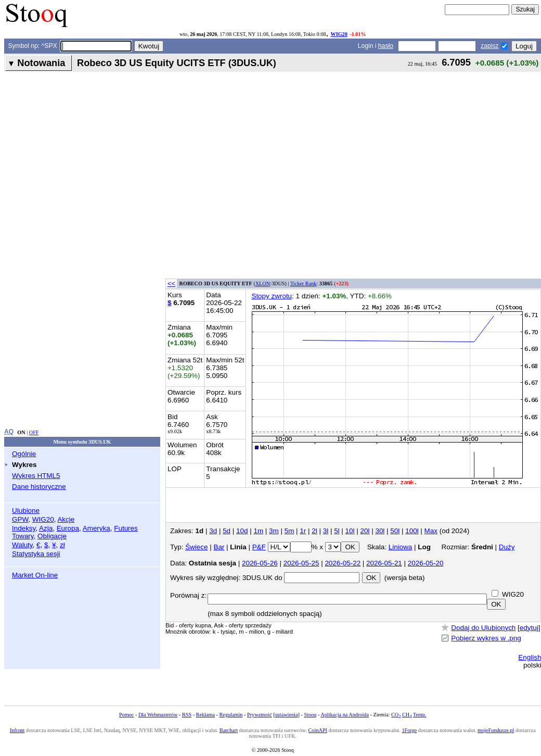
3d (213, 531)
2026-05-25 (301, 563)
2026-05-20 (426, 563)
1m (258, 531)
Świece (196, 547)
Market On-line (35, 575)
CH (407, 715)
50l (395, 531)
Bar (219, 547)
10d (242, 531)
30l (380, 531)
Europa (68, 528)
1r (303, 531)
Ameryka (96, 528)
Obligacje (52, 536)
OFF (34, 432)
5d (227, 531)
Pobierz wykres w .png (486, 638)
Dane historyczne (39, 487)
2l (314, 531)
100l (412, 531)
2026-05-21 (384, 563)
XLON (263, 283)
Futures (126, 528)
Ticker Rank (304, 283)
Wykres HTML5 (36, 476)
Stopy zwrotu (272, 296)
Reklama (205, 715)
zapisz (490, 46)
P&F (259, 547)
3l (326, 531)
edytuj (529, 628)
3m (274, 531)
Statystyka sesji (36, 554)
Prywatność (260, 715)
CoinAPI (318, 730)
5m (289, 531)
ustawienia (287, 715)
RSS (187, 715)
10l (350, 531)
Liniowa (401, 547)
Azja (46, 528)
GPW (20, 519)
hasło (386, 46)
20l (365, 531)
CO (396, 715)
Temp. (420, 715)
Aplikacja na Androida (345, 715)
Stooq (310, 715)
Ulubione (26, 511)
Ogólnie (24, 454)
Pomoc (126, 715)
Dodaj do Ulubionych (483, 628)
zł (62, 545)
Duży (507, 547)
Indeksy (24, 528)
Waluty (22, 545)
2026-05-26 (260, 563)
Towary (23, 536)
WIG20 (339, 34)
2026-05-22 (343, 563)
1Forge (409, 730)
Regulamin (231, 715)
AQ (9, 432)
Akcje (66, 519)
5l (337, 531)
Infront (17, 730)
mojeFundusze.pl (496, 730)
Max (431, 531)
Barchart (229, 730)
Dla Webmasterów (158, 715)
